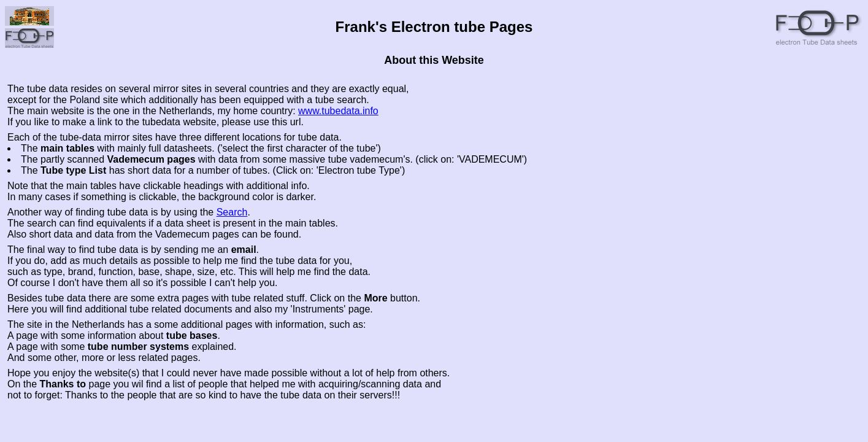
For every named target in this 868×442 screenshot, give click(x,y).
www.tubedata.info (338, 111)
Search (232, 212)
